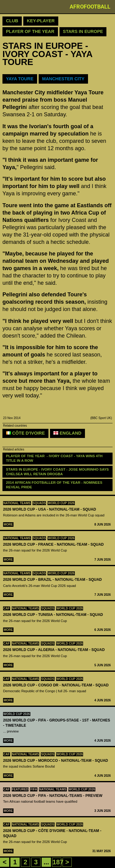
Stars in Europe (83, 31)
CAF (7, 608)
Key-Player (41, 21)
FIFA (34, 789)
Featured (20, 789)
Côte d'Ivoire (26, 433)
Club (12, 21)
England (67, 433)
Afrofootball (90, 7)
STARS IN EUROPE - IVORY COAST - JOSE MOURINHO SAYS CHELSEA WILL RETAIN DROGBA (58, 472)
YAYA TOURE (20, 79)
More (8, 524)
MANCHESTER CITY (63, 79)
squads (39, 503)
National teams (17, 503)
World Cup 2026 (61, 503)
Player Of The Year (30, 31)
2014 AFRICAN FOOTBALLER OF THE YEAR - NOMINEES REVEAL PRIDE (55, 485)
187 (58, 862)
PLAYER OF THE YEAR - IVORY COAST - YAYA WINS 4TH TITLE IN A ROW (55, 458)
